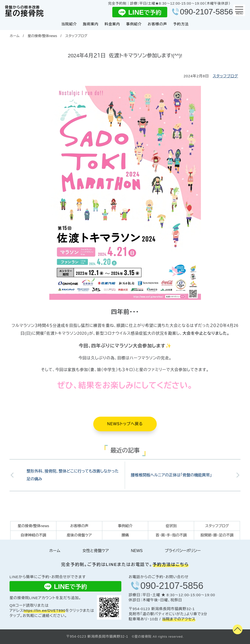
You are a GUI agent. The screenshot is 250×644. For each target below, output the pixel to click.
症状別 (171, 526)
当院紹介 (69, 24)
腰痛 (125, 535)
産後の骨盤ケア (79, 535)
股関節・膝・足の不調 (217, 535)
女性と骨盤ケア (95, 551)
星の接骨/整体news (42, 36)
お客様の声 (157, 24)
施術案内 (91, 24)
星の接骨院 (24, 11)
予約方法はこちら (171, 565)
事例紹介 (134, 24)
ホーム (15, 36)
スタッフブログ (76, 36)
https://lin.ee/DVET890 (44, 610)
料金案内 (112, 24)
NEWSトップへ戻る (125, 424)
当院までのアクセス (179, 619)
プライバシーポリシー (183, 551)
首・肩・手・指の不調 (171, 535)
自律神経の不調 (33, 535)
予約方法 (181, 24)
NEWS (137, 551)
